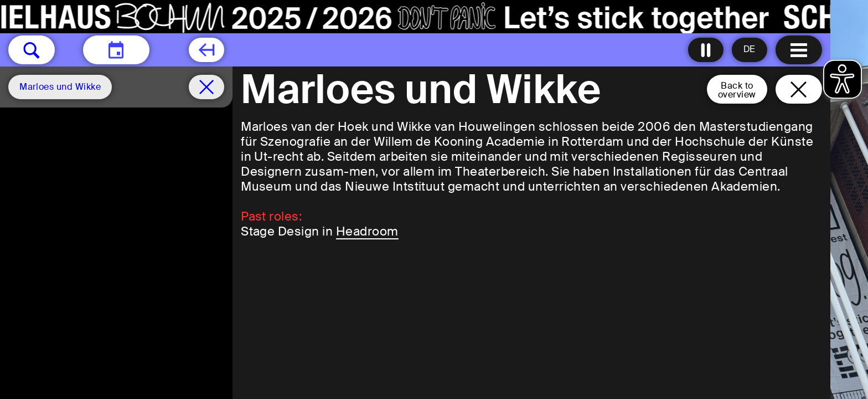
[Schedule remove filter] (206, 87)
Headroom (367, 231)
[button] (32, 50)
